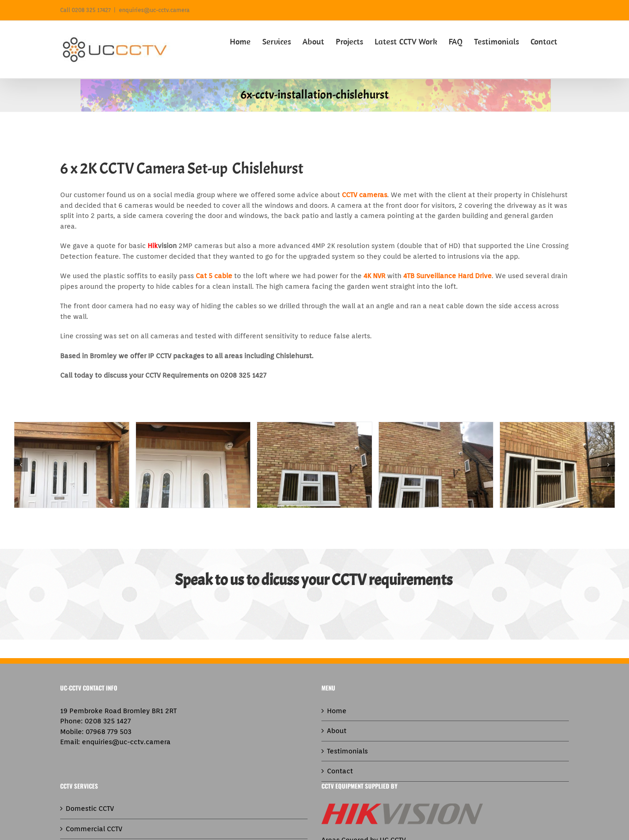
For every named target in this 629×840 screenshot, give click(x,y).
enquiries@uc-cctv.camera (154, 10)
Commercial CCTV (94, 829)
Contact (340, 771)
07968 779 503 (108, 732)
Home (337, 711)
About (337, 731)
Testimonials (347, 751)
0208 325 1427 (108, 721)
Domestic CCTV (90, 809)
